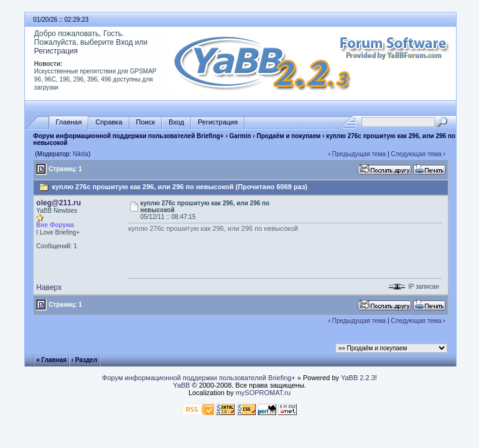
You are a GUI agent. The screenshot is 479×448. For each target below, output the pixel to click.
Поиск (146, 122)
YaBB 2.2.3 (358, 378)
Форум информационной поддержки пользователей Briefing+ (128, 136)
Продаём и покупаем (288, 136)
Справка (109, 122)
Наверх (49, 287)
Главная (69, 122)
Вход (124, 42)
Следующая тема (416, 154)
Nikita (81, 154)
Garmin (240, 136)
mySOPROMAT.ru (263, 393)
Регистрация (56, 51)
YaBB (181, 385)
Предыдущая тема (359, 154)
